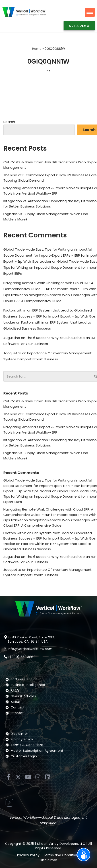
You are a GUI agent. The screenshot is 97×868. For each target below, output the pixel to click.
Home (37, 49)
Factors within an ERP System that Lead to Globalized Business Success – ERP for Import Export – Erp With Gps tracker (50, 316)
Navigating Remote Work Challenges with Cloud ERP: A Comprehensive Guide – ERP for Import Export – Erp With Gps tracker (50, 289)
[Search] (47, 376)
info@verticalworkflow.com (30, 649)
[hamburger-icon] (90, 12)
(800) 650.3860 (23, 657)
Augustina (12, 338)
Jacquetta (12, 353)
